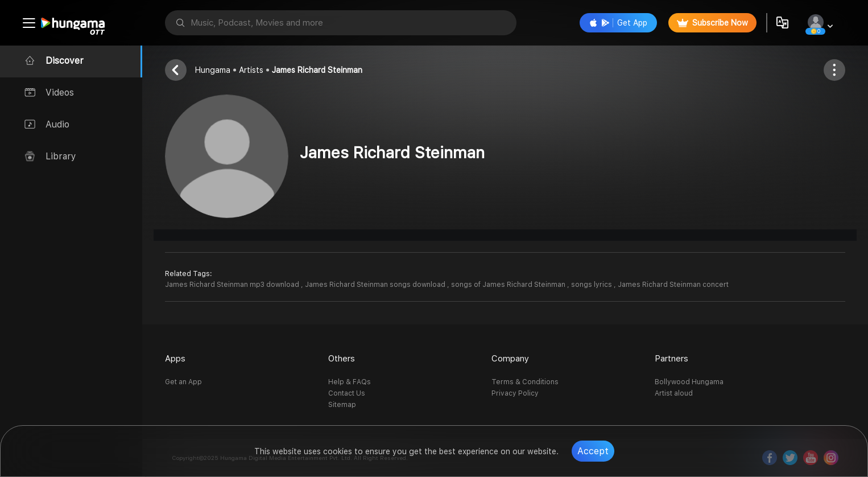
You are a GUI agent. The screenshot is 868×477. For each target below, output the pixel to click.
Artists (251, 70)
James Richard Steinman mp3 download (233, 285)
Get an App (183, 382)
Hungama (213, 70)
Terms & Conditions (525, 382)
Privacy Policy (515, 393)
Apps (175, 359)
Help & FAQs (350, 382)
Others (342, 359)
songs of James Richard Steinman (509, 285)
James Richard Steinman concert (673, 285)
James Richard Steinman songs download (376, 285)
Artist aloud (674, 393)
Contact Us (347, 393)
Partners (671, 359)
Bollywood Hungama (689, 382)
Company (510, 359)
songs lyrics (592, 285)
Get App (618, 23)
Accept (593, 451)
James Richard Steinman (317, 70)
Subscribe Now (712, 23)
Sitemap (342, 405)
